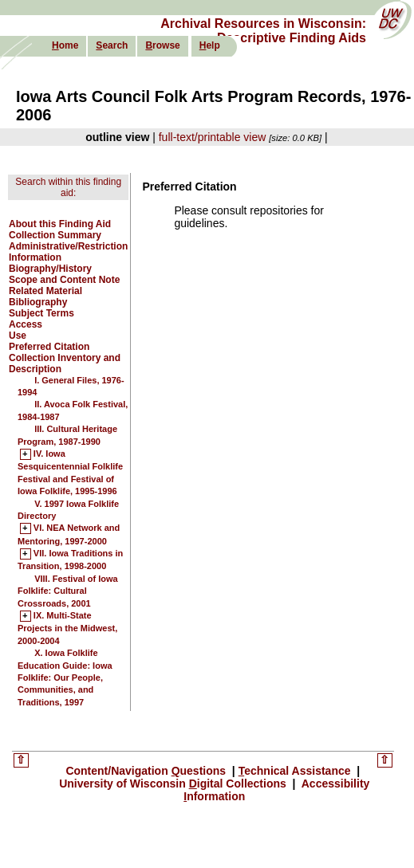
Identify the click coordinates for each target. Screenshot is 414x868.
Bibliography (38, 302)
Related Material (45, 291)
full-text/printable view (213, 137)
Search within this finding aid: (68, 187)
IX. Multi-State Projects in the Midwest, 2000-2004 (67, 628)
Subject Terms (41, 313)
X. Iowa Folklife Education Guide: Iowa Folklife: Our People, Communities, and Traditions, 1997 (65, 678)
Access (26, 324)
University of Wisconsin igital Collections (174, 784)
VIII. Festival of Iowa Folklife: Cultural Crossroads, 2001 (68, 591)
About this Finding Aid (60, 224)
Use (18, 336)
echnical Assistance (296, 771)
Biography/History (50, 269)
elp (210, 45)
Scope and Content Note (64, 280)
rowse (162, 45)
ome (65, 45)
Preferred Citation (49, 347)
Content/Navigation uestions (147, 771)
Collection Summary (55, 235)
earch (112, 45)
